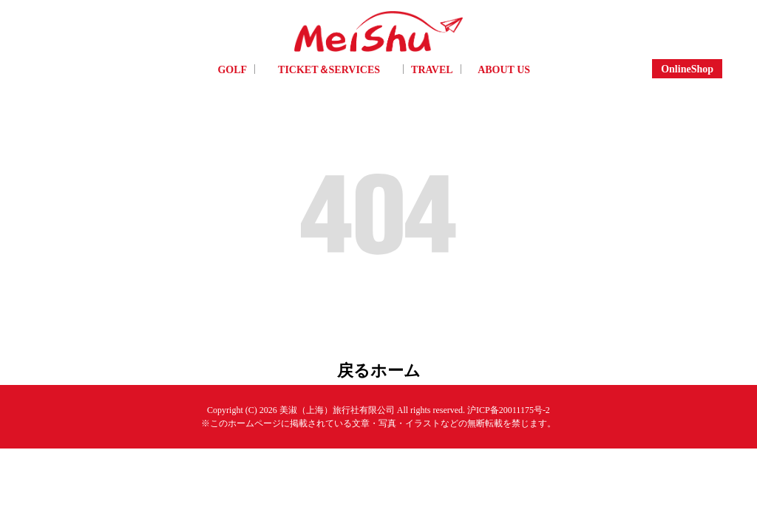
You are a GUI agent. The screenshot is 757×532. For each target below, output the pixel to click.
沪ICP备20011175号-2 (509, 405)
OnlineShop (687, 68)
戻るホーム (379, 368)
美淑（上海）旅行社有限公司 (337, 405)
